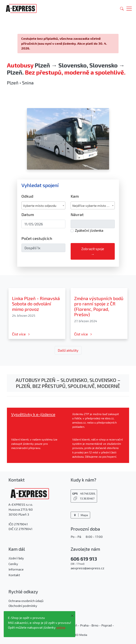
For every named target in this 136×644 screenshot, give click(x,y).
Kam (75, 196)
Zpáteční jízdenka (89, 230)
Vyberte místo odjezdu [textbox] (40, 206)
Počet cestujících (37, 238)
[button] (129, 8)
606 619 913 (84, 559)
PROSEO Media (78, 635)
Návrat (77, 215)
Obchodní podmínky (23, 606)
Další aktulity (68, 350)
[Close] (72, 615)
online (61, 627)
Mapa (80, 515)
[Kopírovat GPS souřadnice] (75, 498)
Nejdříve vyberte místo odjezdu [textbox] (93, 206)
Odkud (27, 196)
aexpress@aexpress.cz (87, 568)
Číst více (21, 334)
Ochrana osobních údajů (26, 601)
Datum (28, 215)
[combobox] (43, 205)
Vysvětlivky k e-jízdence (33, 414)
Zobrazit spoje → (93, 251)
